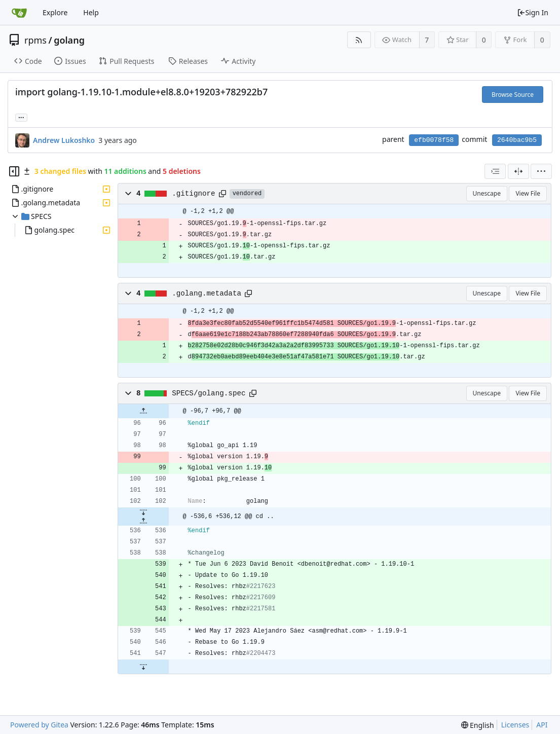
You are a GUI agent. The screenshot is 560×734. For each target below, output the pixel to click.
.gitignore (194, 194)
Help (91, 12)
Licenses (515, 725)
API (542, 725)
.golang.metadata (207, 293)
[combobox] (495, 171)
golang (69, 40)
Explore (55, 12)
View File (528, 193)
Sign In (533, 12)
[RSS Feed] (359, 40)
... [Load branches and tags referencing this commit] (21, 117)
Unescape (487, 193)
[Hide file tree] (14, 171)
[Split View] (518, 171)
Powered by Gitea (39, 725)
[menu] (541, 171)
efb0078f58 (434, 140)
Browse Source (513, 95)
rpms (35, 40)
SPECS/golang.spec (209, 393)
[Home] (19, 13)
